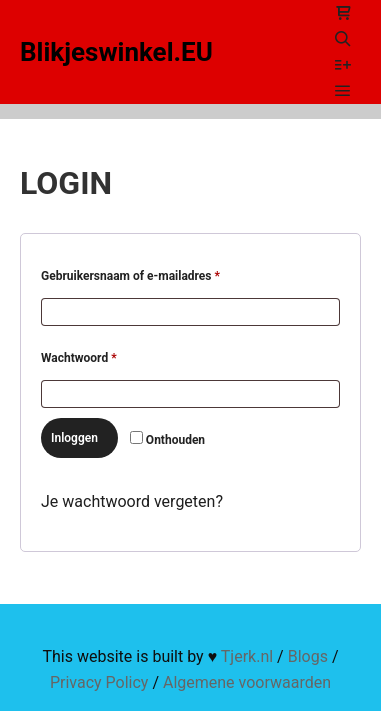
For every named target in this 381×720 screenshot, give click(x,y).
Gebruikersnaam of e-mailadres (149, 273)
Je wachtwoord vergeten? (132, 501)
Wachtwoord (98, 355)
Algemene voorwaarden (247, 682)
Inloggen (74, 438)
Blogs (308, 656)
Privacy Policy (99, 682)
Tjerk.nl (247, 656)
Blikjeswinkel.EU (116, 52)
